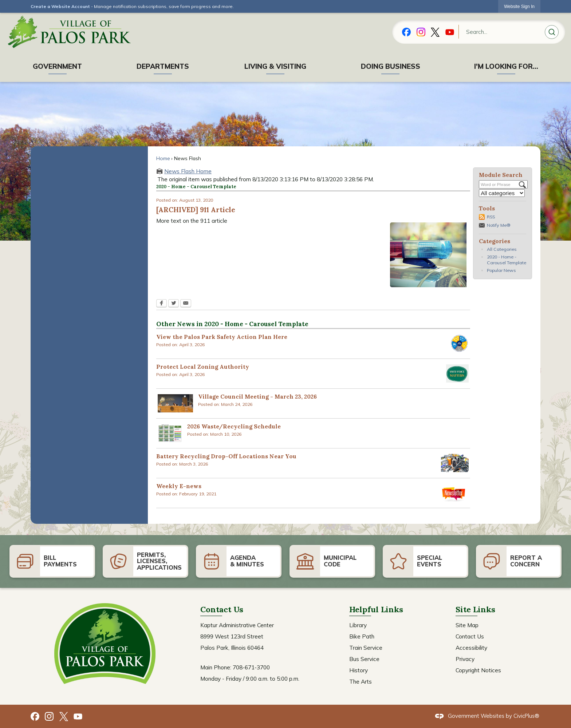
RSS (491, 217)
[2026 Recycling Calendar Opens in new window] (170, 433)
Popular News (501, 270)
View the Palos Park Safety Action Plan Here (222, 337)
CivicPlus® (526, 716)
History (359, 670)
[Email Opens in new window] (186, 304)
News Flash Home (188, 171)
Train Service (366, 648)
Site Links (475, 609)
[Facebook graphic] (406, 31)
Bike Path (362, 636)
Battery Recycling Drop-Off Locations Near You (226, 456)
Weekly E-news (179, 486)
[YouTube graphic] (450, 31)
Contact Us (470, 636)
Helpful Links (376, 609)
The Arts (361, 681)
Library (358, 625)
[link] (519, 6)
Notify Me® (499, 225)
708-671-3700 (251, 667)
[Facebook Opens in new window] (162, 304)
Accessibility (471, 648)
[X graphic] (435, 31)
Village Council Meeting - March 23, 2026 (257, 396)
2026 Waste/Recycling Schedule (234, 426)
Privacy (465, 659)
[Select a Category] (502, 193)
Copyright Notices (478, 670)
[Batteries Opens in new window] (455, 463)
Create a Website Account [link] (60, 6)
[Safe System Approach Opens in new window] (459, 344)
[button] (552, 33)
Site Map (467, 625)
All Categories (502, 249)
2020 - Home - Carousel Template (507, 260)
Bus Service (364, 659)
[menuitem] (58, 67)
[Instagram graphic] (49, 715)
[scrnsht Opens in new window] (175, 403)
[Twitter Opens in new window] (174, 304)
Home (163, 158)
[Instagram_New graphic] (421, 31)
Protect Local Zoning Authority (203, 367)
